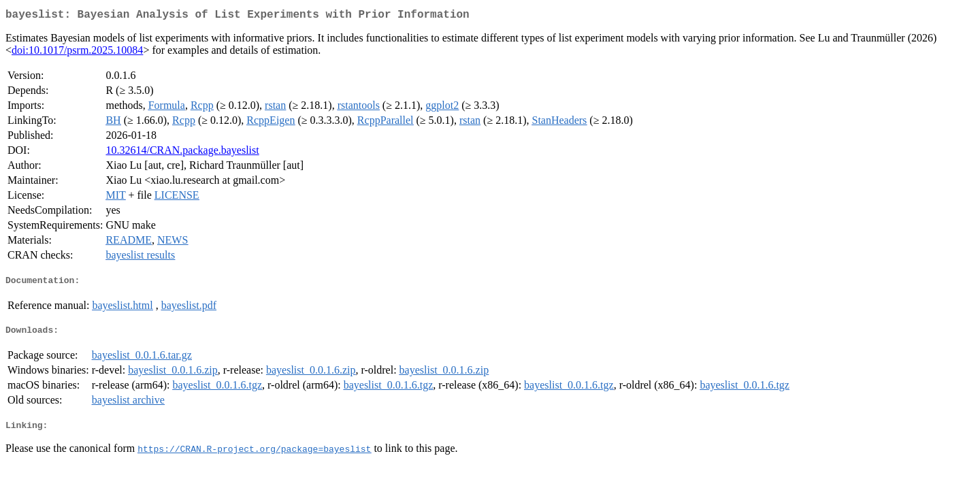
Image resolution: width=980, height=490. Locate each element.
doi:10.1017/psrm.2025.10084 (77, 53)
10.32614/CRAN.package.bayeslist (182, 153)
